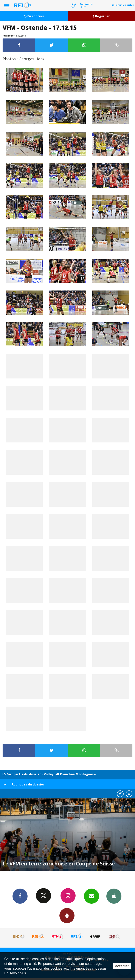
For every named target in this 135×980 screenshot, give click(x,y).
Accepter (122, 966)
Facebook (20, 896)
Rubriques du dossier (24, 784)
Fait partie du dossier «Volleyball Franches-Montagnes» (49, 774)
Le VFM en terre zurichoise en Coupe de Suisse (59, 863)
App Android (67, 915)
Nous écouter (125, 5)
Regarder (101, 16)
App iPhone (114, 896)
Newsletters (92, 896)
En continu (34, 16)
